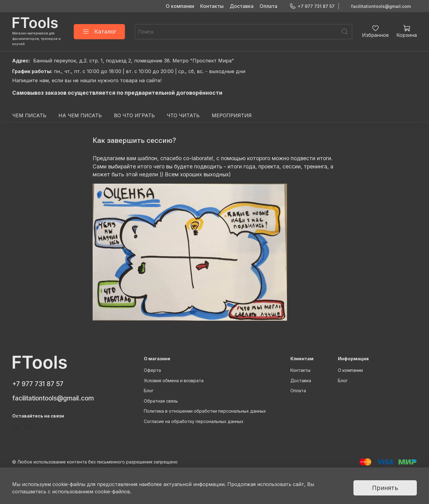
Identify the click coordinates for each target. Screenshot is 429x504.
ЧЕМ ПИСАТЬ (29, 115)
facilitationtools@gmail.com (381, 6)
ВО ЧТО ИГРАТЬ (134, 115)
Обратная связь (161, 401)
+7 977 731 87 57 (312, 6)
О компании (180, 6)
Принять (385, 488)
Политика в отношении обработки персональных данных (205, 411)
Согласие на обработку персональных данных (194, 421)
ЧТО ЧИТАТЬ (183, 115)
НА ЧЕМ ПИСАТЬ (80, 115)
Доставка (242, 6)
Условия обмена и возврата (174, 381)
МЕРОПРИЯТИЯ (232, 115)
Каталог (99, 32)
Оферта (152, 370)
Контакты (212, 6)
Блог (149, 391)
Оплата (268, 6)
